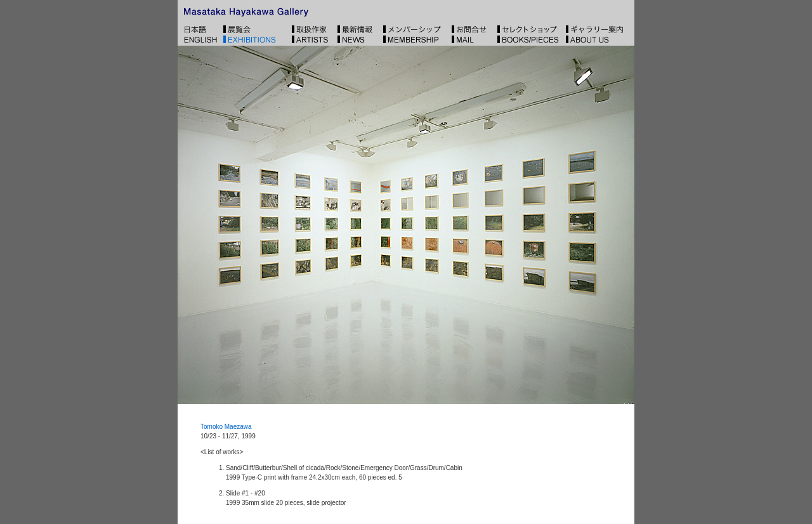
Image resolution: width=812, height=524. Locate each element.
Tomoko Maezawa (226, 427)
